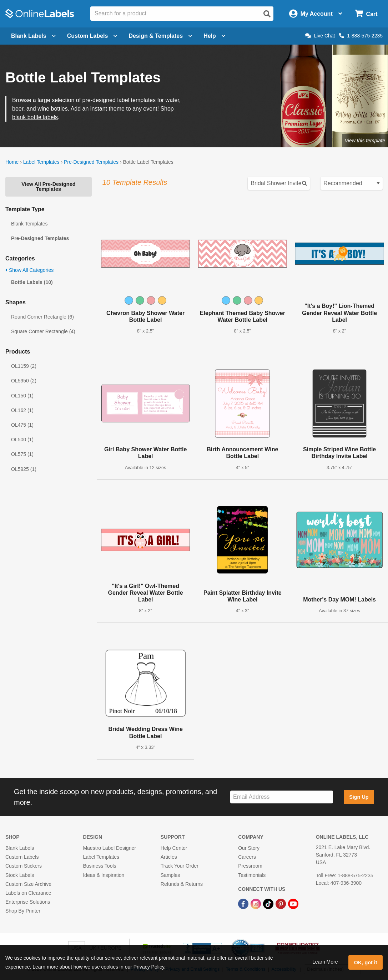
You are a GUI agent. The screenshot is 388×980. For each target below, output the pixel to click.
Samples (170, 875)
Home (12, 162)
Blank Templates (29, 224)
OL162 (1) (22, 410)
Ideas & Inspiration (104, 875)
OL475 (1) (22, 425)
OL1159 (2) (24, 366)
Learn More (325, 962)
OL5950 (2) (24, 381)
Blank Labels (20, 848)
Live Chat (320, 36)
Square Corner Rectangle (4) (43, 331)
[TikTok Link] (269, 903)
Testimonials (252, 875)
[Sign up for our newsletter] (282, 797)
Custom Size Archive (28, 884)
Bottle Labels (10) (32, 282)
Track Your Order (180, 866)
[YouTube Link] (293, 903)
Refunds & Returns (182, 884)
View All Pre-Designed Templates (48, 187)
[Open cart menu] (366, 14)
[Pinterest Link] (281, 903)
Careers (247, 857)
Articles (169, 857)
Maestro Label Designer (109, 848)
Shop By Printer (23, 911)
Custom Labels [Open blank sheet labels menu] (92, 36)
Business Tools (99, 866)
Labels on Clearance (28, 893)
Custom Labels (22, 857)
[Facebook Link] (244, 903)
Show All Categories (29, 270)
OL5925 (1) (24, 469)
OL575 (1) (22, 454)
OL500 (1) (22, 440)
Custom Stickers (24, 866)
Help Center (174, 848)
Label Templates (41, 162)
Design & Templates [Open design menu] (160, 36)
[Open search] (267, 14)
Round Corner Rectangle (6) (42, 317)
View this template (365, 141)
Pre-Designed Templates (91, 162)
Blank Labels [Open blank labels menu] (33, 36)
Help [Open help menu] (214, 36)
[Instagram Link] (256, 903)
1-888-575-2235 (361, 36)
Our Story (249, 848)
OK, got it (366, 963)
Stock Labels (20, 875)
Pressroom (250, 866)
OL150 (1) (22, 396)
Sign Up (359, 797)
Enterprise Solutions (28, 902)
